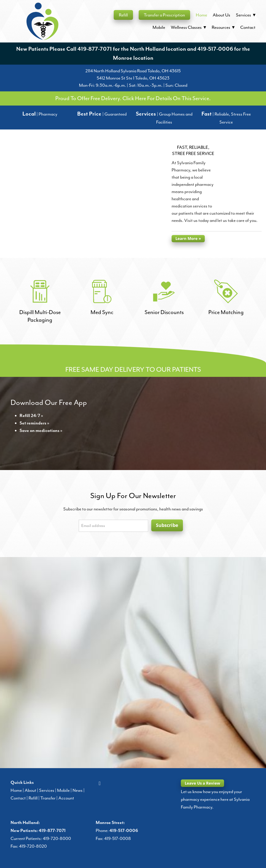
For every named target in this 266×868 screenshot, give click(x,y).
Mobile (159, 27)
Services (47, 790)
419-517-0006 (215, 49)
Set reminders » (34, 423)
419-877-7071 (95, 49)
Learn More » (188, 238)
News (78, 790)
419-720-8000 (57, 838)
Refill (123, 15)
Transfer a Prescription (164, 15)
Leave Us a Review (202, 783)
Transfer (48, 798)
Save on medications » (41, 431)
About (30, 790)
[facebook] (100, 783)
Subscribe (167, 525)
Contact (248, 27)
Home (201, 15)
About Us (221, 15)
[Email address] (113, 526)
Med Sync (102, 312)
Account (66, 798)
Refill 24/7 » (31, 416)
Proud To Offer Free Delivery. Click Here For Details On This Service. (133, 98)
